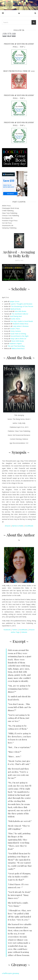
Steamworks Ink (8, 225)
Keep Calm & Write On (18, 339)
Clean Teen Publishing (10, 213)
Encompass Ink (7, 218)
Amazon (8, 526)
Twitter (15, 630)
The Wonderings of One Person (22, 306)
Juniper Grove (15, 301)
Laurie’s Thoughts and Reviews (21, 304)
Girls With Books (21, 311)
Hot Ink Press (7, 223)
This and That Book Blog (16, 346)
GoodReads (29, 526)
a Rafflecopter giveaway (11, 973)
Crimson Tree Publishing (10, 215)
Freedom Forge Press (10, 220)
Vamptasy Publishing (9, 228)
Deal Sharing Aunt (16, 316)
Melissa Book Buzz (18, 348)
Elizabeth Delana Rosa (20, 324)
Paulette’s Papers (16, 343)
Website (24, 632)
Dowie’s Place (15, 329)
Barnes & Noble (18, 526)
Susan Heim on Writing (18, 334)
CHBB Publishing (8, 211)
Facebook (7, 630)
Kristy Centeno (16, 331)
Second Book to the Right (20, 336)
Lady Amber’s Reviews (21, 326)
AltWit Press (6, 206)
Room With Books (18, 341)
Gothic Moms (16, 319)
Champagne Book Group (10, 208)
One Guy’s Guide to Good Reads (22, 321)
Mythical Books (16, 309)
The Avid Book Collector (20, 314)
